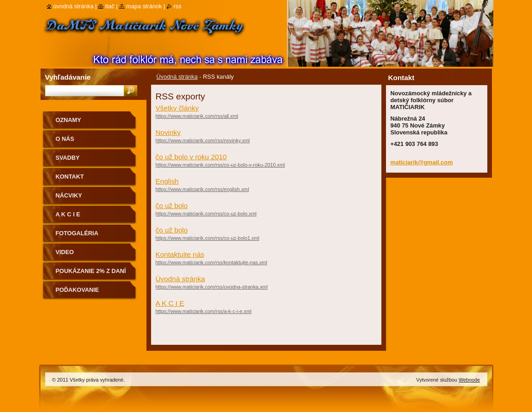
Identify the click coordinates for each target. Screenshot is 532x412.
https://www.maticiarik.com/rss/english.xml (202, 189)
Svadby (68, 158)
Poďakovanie (77, 290)
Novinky (168, 132)
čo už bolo (172, 206)
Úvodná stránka (177, 77)
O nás (65, 139)
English (167, 181)
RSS (178, 6)
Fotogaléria (77, 233)
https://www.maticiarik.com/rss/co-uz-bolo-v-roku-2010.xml (220, 165)
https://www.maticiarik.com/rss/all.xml (197, 116)
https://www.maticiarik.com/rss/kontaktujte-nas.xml (211, 262)
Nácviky (69, 195)
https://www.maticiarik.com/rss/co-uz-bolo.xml (206, 214)
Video (65, 252)
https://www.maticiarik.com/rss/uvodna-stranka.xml (212, 287)
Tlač (110, 6)
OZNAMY (68, 120)
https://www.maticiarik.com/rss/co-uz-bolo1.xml (208, 238)
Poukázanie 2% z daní (91, 271)
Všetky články (177, 108)
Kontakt (70, 177)
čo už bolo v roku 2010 (191, 157)
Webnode (469, 380)
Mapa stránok (144, 6)
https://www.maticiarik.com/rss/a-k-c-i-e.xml (204, 311)
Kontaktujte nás (180, 254)
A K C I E (170, 303)
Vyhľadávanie (68, 77)
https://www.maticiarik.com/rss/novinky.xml (203, 140)
